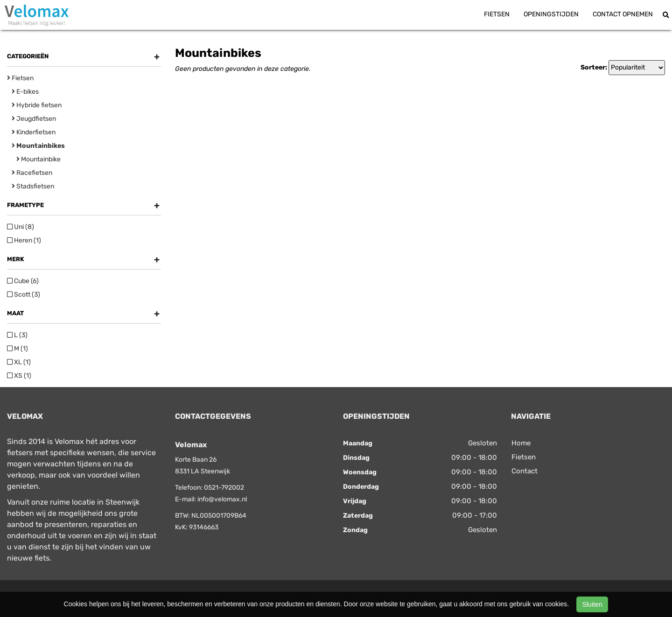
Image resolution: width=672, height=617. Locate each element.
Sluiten (592, 604)
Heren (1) (24, 240)
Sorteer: (594, 67)
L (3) (17, 335)
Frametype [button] (83, 205)
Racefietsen (32, 173)
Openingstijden (551, 14)
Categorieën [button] (83, 56)
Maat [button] (83, 313)
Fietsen (497, 14)
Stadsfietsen (33, 186)
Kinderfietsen (34, 132)
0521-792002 (224, 488)
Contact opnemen (623, 14)
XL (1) (19, 362)
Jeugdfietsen (34, 119)
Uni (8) (21, 227)
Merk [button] (83, 259)
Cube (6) (23, 281)
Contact (525, 471)
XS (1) (19, 376)
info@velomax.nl (222, 499)
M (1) (17, 349)
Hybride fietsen (37, 105)
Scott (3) (24, 295)
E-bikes (25, 92)
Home (521, 443)
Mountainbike (38, 159)
